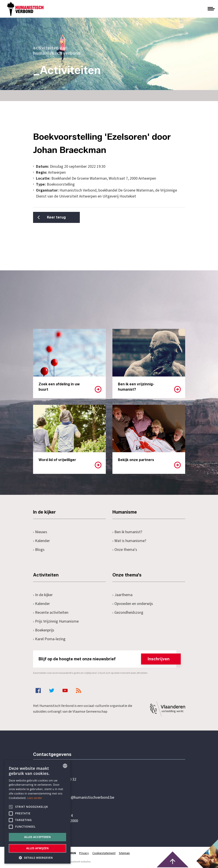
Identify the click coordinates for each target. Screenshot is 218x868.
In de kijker (43, 595)
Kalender (42, 541)
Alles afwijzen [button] (37, 848)
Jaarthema (123, 595)
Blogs (39, 550)
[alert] (37, 812)
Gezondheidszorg (128, 613)
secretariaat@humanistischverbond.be (82, 798)
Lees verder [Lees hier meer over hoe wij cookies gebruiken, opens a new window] (35, 798)
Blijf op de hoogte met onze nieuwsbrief (107, 659)
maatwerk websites (80, 862)
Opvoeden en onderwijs (133, 604)
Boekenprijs (44, 630)
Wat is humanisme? (129, 541)
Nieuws (40, 532)
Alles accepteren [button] (38, 837)
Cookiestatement (104, 853)
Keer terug (55, 217)
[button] (37, 857)
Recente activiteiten (51, 613)
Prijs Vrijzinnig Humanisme (56, 621)
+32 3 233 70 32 (63, 780)
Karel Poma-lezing (49, 639)
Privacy (84, 853)
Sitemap (125, 853)
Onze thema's (125, 550)
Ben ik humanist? (127, 532)
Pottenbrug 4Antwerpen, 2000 (64, 818)
